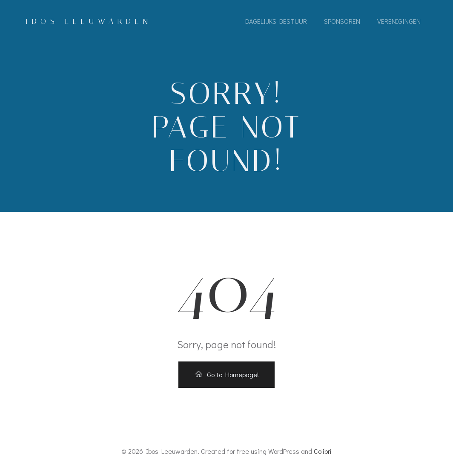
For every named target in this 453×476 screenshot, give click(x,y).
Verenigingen (399, 21)
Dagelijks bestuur (276, 21)
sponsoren (342, 21)
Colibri (323, 451)
